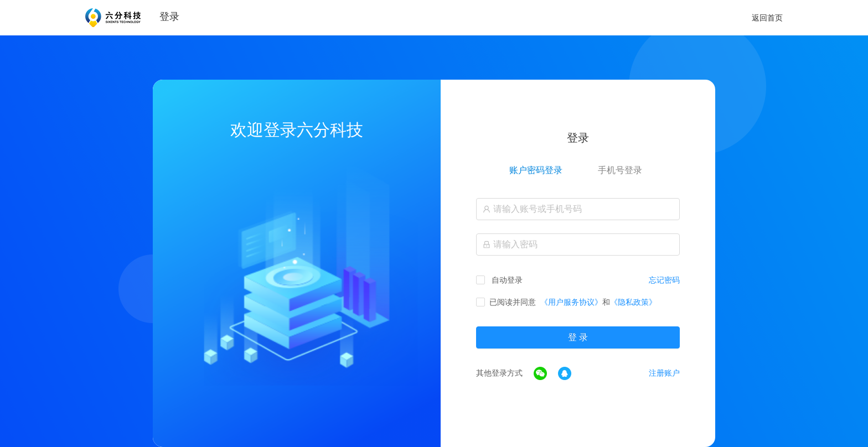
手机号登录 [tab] (620, 170)
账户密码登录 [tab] (536, 170)
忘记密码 (664, 280)
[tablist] (578, 170)
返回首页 (767, 18)
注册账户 (664, 373)
